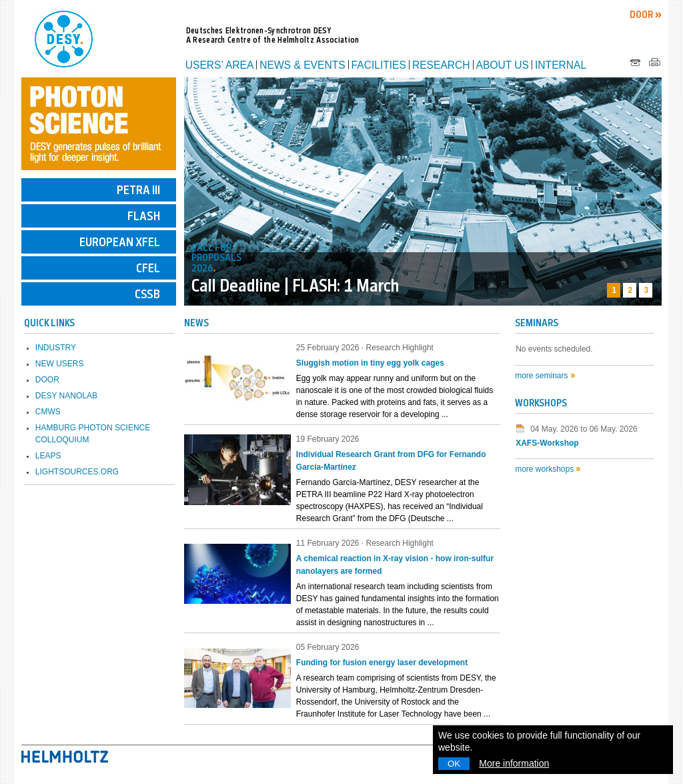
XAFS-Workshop (547, 443)
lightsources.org (77, 472)
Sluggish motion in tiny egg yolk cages (370, 363)
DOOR (642, 16)
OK (454, 764)
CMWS (48, 412)
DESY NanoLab (66, 396)
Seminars (537, 324)
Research (441, 65)
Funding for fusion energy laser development (382, 663)
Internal (561, 65)
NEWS (196, 324)
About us (503, 65)
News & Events (302, 65)
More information (514, 763)
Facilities (379, 65)
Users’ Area (220, 65)
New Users (60, 364)
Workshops (541, 404)
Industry (56, 348)
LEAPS (48, 456)
